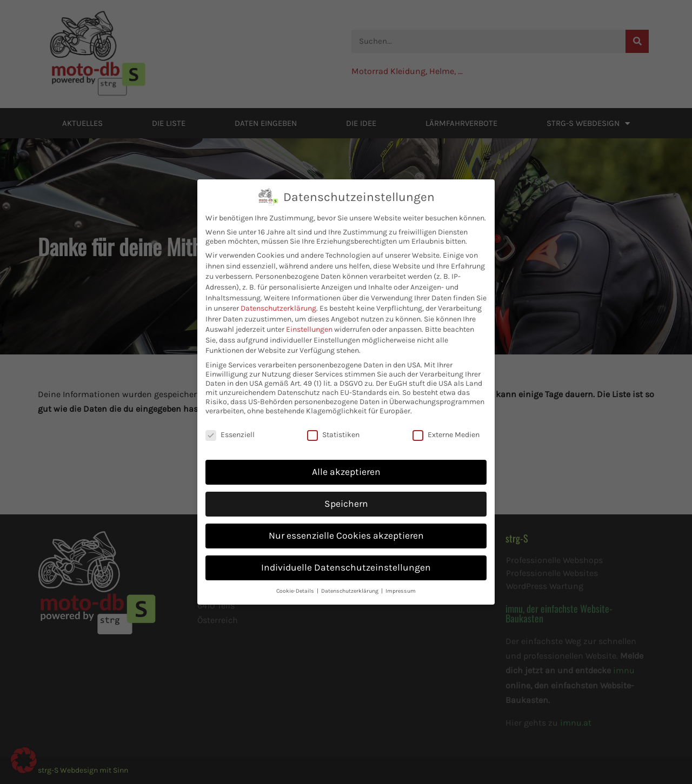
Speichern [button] (346, 472)
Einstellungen (309, 297)
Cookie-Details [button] (296, 559)
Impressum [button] (401, 559)
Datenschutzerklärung (278, 276)
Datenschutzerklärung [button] (351, 559)
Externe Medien (446, 403)
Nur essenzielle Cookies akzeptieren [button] (346, 504)
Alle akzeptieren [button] (346, 440)
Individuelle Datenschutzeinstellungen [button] (346, 535)
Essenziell (230, 403)
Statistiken (333, 403)
